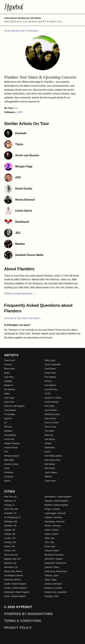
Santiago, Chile (52, 596)
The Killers (50, 431)
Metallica (8, 431)
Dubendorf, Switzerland (55, 563)
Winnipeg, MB (11, 522)
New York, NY (11, 497)
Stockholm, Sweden (54, 559)
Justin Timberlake (53, 365)
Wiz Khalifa (50, 468)
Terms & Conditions (23, 621)
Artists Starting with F (16, 31)
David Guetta (51, 410)
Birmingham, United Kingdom (58, 497)
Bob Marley (50, 464)
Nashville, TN (10, 513)
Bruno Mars (9, 369)
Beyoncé (8, 418)
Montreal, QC (10, 563)
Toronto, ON (10, 551)
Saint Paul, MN (11, 509)
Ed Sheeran (10, 389)
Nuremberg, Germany (55, 522)
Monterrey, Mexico (13, 580)
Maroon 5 (9, 385)
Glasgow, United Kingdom (57, 501)
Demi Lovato (50, 427)
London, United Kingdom (16, 588)
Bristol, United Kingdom (15, 596)
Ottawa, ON (10, 546)
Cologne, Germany (53, 517)
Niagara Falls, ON (12, 559)
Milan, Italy (50, 538)
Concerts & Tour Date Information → (24, 318)
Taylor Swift (9, 360)
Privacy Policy (18, 628)
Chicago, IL (9, 505)
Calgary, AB (9, 530)
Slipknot (48, 477)
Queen (7, 481)
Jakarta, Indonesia (53, 584)
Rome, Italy (50, 546)
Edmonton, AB (11, 567)
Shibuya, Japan (52, 576)
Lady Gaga (9, 398)
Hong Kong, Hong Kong (56, 571)
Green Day (9, 439)
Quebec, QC (10, 534)
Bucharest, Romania (54, 555)
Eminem (8, 365)
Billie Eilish (9, 460)
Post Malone (50, 385)
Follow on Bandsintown (20, 294)
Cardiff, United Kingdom (15, 584)
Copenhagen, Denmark (55, 513)
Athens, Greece (52, 530)
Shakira (48, 443)
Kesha (48, 452)
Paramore (9, 472)
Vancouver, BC (11, 555)
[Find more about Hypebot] (42, 7)
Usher (7, 468)
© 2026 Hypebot (18, 607)
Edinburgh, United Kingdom (17, 592)
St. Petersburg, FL (12, 517)
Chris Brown (50, 369)
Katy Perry (9, 377)
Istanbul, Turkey (52, 567)
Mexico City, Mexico (13, 571)
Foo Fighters (50, 377)
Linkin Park (9, 402)
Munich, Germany (53, 526)
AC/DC (48, 394)
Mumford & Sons (52, 414)
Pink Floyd (49, 406)
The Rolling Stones (53, 456)
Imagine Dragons (12, 443)
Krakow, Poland (52, 551)
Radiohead (50, 448)
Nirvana (48, 381)
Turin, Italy (49, 542)
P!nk (6, 452)
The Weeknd (10, 435)
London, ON (10, 538)
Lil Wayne (9, 477)
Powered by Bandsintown (28, 614)
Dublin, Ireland (51, 534)
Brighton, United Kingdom (56, 505)
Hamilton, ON (10, 526)
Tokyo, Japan (51, 580)
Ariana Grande (11, 448)
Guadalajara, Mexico (14, 576)
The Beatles (10, 414)
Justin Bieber (10, 410)
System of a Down (53, 398)
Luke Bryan (50, 439)
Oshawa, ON (10, 542)
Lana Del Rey (51, 389)
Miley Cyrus (50, 360)
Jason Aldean (51, 472)
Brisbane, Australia (53, 588)
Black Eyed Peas (52, 460)
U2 (5, 423)
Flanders (34, 31)
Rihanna (8, 427)
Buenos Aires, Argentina (56, 592)
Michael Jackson (12, 456)
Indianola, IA (10, 501)
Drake (7, 373)
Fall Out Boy (50, 418)
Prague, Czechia (52, 509)
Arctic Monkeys (52, 402)
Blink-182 (49, 435)
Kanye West (50, 373)
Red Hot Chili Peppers (14, 406)
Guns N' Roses (52, 423)
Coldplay (8, 381)
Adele (7, 394)
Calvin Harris (51, 481)
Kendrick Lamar (11, 464)
